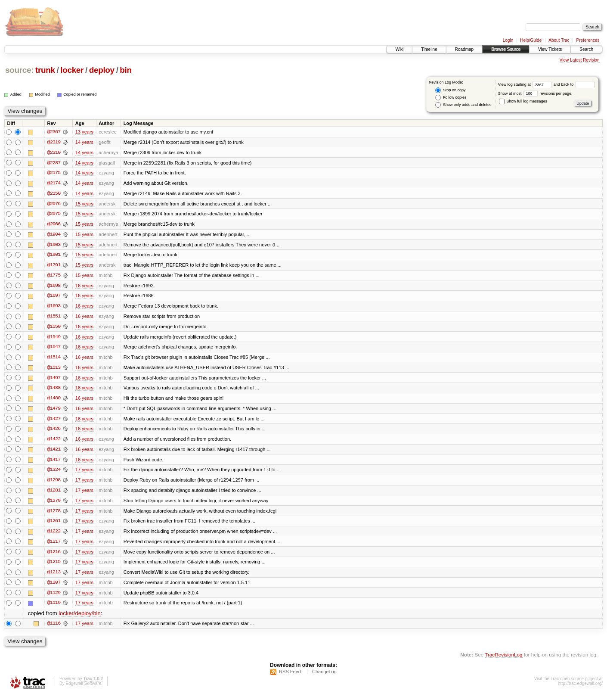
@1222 (54, 535)
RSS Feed (290, 677)
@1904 (54, 235)
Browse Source (506, 49)
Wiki (399, 49)
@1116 (54, 628)
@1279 (54, 504)
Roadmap (464, 49)
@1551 (54, 318)
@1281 (54, 494)
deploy (102, 70)
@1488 (54, 390)
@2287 (54, 163)
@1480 (54, 401)
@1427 (54, 421)
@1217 (54, 545)
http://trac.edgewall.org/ (580, 689)
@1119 (54, 607)
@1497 (54, 380)
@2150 (54, 194)
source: (19, 70)
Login (508, 40)
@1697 (54, 297)
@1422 (54, 442)
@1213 (54, 576)
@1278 (54, 514)
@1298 (54, 483)
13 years (84, 132)
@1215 (54, 566)
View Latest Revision (580, 60)
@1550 (54, 328)
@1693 (54, 308)
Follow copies (451, 98)
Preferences (588, 40)
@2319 (54, 142)
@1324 (54, 473)
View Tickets (550, 49)
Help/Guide (531, 40)
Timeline (429, 49)
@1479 (54, 411)
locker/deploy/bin (80, 618)
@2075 (54, 215)
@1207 (54, 587)
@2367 (54, 132)
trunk (45, 70)
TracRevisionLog (503, 659)
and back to (574, 84)
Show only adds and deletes (463, 105)
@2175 (54, 173)
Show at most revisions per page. (535, 93)
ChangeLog (324, 677)
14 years (84, 142)
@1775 (54, 277)
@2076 (54, 204)
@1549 (54, 339)
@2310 (54, 152)
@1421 (54, 452)
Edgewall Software (83, 689)
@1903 (54, 246)
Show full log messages (523, 101)
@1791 (54, 266)
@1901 (54, 256)
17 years (84, 473)
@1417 (54, 463)
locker (72, 70)
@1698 (54, 287)
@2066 (54, 225)
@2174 (54, 184)
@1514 (54, 359)
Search (586, 49)
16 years (84, 287)
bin (125, 70)
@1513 (54, 370)
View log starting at (526, 84)
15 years (84, 204)
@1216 (54, 556)
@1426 (54, 432)
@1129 (54, 597)
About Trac (559, 40)
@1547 (54, 349)
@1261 (54, 525)
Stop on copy (450, 90)
